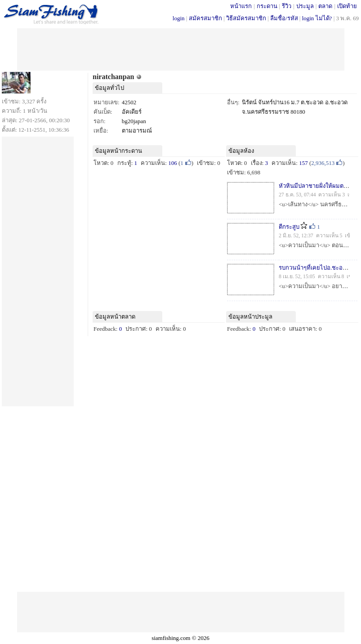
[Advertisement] (181, 49)
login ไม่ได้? (317, 18)
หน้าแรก (241, 6)
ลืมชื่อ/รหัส (284, 18)
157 (303, 163)
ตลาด (325, 6)
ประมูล (305, 6)
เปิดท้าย (347, 6)
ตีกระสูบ (289, 227)
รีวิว (287, 6)
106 (173, 163)
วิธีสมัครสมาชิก (246, 18)
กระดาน (267, 6)
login (179, 18)
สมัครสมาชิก (205, 18)
